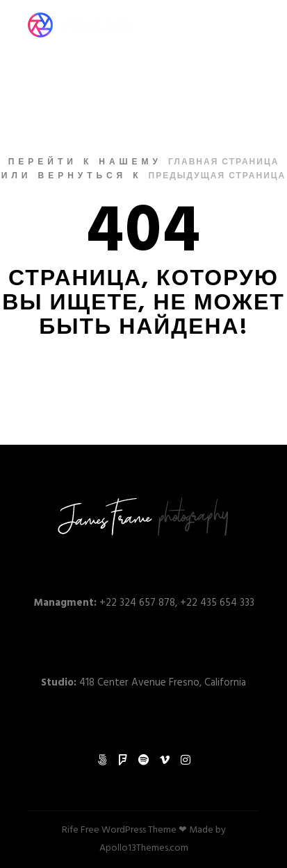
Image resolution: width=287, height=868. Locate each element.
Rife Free (81, 830)
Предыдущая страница (218, 176)
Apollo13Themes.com (144, 848)
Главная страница (223, 162)
